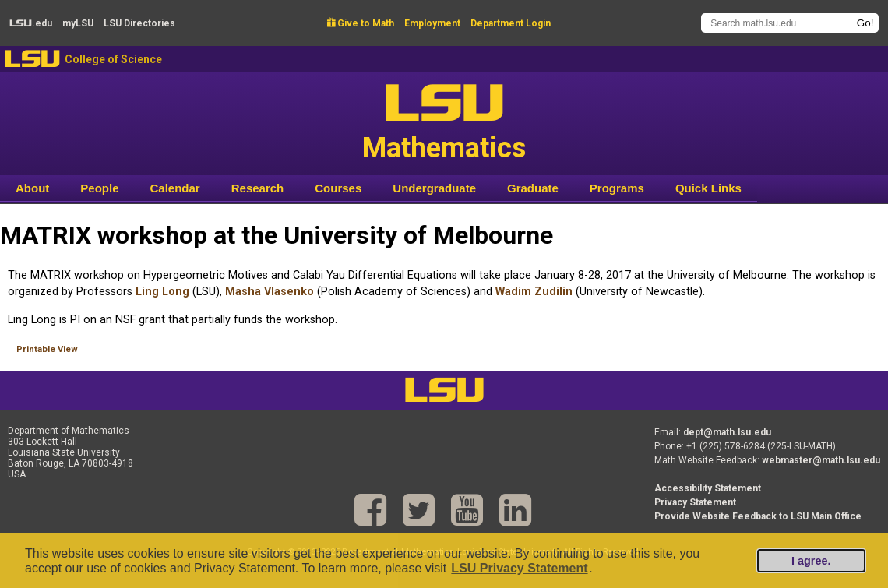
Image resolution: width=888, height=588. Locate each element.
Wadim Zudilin (534, 292)
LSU (32, 59)
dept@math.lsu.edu (727, 432)
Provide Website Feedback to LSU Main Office (758, 516)
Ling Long (162, 292)
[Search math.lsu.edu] (776, 23)
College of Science (113, 59)
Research (258, 188)
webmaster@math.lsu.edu (821, 460)
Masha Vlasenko (270, 292)
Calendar (175, 188)
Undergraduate (434, 188)
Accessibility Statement (708, 488)
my (78, 23)
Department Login (511, 23)
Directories (139, 23)
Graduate (533, 188)
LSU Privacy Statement (519, 568)
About (32, 188)
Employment (432, 23)
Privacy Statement (695, 502)
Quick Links (708, 188)
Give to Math (361, 23)
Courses (338, 188)
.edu (31, 23)
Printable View (47, 349)
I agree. (811, 561)
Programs (617, 188)
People (99, 188)
